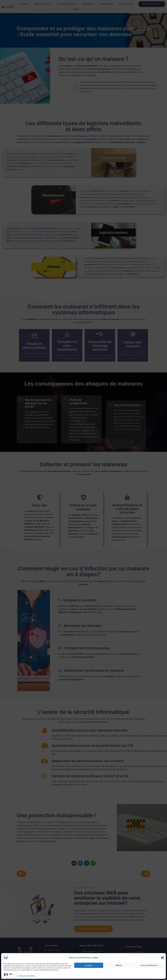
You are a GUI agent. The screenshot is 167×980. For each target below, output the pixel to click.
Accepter (89, 965)
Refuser (119, 965)
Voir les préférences (149, 965)
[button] (162, 958)
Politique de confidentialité (27, 976)
